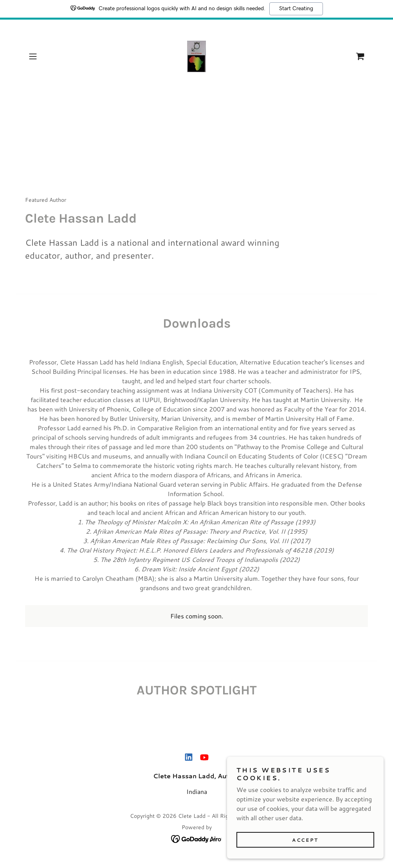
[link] (196, 56)
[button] (51, 56)
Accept (305, 856)
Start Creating (296, 9)
